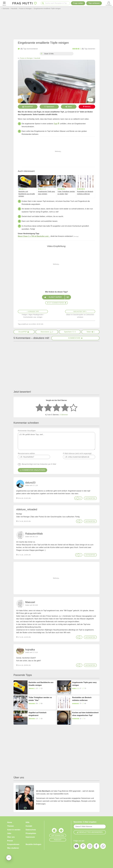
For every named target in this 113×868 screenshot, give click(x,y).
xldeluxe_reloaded (27, 509)
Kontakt (29, 826)
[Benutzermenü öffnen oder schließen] (109, 3)
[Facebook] (96, 847)
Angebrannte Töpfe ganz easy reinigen (47, 193)
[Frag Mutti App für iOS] (54, 831)
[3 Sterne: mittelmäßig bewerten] (56, 408)
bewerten (84, 49)
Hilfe (28, 822)
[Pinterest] (83, 847)
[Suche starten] (43, 3)
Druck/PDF (28, 107)
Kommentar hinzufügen (56, 440)
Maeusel (30, 602)
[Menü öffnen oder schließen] (4, 3)
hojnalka (30, 650)
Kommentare (75, 338)
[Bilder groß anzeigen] (90, 100)
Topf (56, 124)
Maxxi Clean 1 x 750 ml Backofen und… (34, 236)
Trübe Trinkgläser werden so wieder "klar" (66, 193)
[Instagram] (90, 847)
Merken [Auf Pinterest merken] (87, 107)
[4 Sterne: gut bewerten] (65, 408)
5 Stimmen (64, 415)
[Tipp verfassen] (94, 3)
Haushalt (37, 58)
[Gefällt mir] (76, 498)
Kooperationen (13, 844)
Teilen (69, 107)
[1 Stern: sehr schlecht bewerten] (40, 408)
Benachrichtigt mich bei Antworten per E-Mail (39, 464)
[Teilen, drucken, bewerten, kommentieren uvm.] (9, 858)
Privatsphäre (31, 833)
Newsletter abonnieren (90, 832)
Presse (10, 841)
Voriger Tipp (33, 311)
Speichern (49, 107)
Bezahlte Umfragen (33, 844)
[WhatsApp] (103, 847)
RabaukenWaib (34, 534)
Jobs (9, 833)
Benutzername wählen (26, 453)
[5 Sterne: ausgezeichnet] (73, 408)
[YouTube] (76, 847)
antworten (90, 498)
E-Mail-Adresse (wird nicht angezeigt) (77, 453)
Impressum (30, 837)
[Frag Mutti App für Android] (61, 831)
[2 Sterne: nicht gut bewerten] (48, 408)
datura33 (30, 483)
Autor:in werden (14, 830)
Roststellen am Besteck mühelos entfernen (85, 193)
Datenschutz (31, 830)
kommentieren (28, 49)
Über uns (11, 837)
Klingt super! (56, 297)
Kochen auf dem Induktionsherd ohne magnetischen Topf (85, 714)
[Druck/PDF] (24, 332)
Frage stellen (78, 3)
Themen (10, 826)
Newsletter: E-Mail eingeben (85, 822)
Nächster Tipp (80, 311)
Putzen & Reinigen (26, 58)
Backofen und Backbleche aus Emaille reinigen (27, 194)
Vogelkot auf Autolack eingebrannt (37, 714)
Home (10, 822)
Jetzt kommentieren (56, 303)
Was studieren (13, 848)
